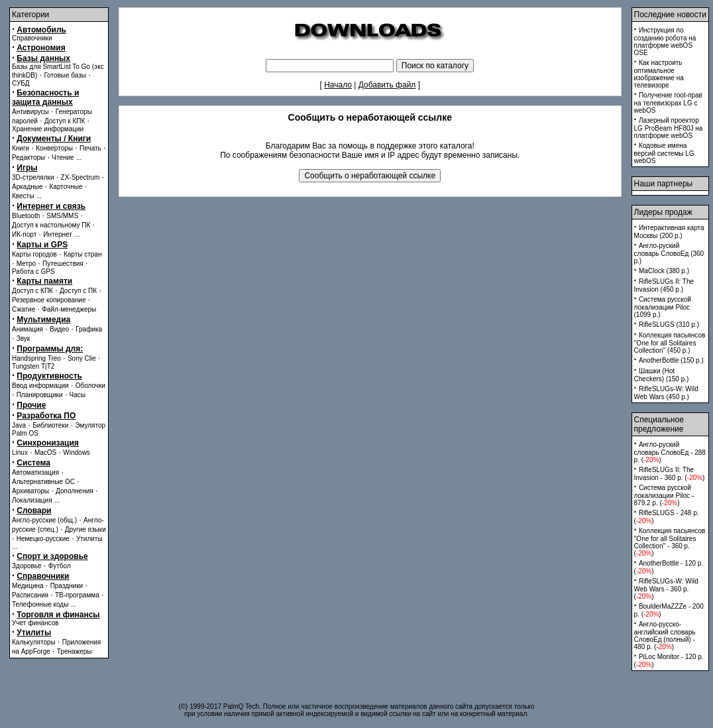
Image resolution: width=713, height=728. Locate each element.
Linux (20, 453)
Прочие (31, 405)
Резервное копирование (49, 300)
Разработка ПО (46, 416)
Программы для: (50, 349)
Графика (89, 329)
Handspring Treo (36, 358)
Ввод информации (40, 386)
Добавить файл (387, 85)
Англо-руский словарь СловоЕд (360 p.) (669, 253)
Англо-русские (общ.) (44, 520)
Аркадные (27, 187)
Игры (27, 168)
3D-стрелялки (33, 177)
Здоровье (27, 566)
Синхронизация (48, 443)
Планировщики (40, 395)
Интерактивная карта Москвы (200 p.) (669, 232)
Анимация (27, 329)
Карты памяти (44, 281)
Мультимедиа (43, 320)
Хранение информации (48, 129)
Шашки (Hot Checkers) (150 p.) (662, 375)
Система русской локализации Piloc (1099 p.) (663, 307)
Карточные (66, 187)
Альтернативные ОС (43, 482)
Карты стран (83, 254)
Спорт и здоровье (52, 556)
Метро (26, 264)
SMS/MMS (62, 216)
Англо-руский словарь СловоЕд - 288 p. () (670, 452)
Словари (34, 511)
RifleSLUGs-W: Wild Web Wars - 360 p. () (666, 589)
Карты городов (34, 254)
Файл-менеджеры (69, 309)
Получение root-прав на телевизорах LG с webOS (668, 103)
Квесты (23, 196)
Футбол (60, 566)
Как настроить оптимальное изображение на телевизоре (659, 74)
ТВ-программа (77, 595)
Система (33, 463)
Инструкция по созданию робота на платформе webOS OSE (665, 41)
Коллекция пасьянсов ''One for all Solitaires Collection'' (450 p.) (670, 343)
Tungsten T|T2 (33, 366)
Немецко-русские (43, 539)
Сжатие (24, 309)
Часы (78, 395)
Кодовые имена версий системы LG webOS (664, 153)
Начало (338, 85)
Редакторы (28, 157)
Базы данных (43, 58)
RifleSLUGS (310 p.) (669, 325)
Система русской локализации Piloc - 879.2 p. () (664, 495)
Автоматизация (35, 472)
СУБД (21, 83)
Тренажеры (75, 651)
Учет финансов (35, 623)
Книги (21, 148)
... (79, 157)
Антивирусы (30, 112)
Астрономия (41, 48)
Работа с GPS (33, 272)
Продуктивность (49, 376)
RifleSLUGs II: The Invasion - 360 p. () (670, 474)
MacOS (45, 453)
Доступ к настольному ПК (51, 225)
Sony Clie (82, 358)
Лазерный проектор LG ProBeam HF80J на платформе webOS (669, 128)
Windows (77, 453)
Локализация (32, 500)
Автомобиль (41, 30)
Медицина (28, 586)
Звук (24, 338)
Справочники (32, 38)
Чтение (63, 157)
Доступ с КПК (32, 291)
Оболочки (90, 386)
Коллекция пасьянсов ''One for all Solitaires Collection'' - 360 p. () (670, 542)
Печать (90, 148)
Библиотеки (50, 425)
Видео (59, 329)
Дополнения (75, 491)
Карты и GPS (42, 245)
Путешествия (63, 264)
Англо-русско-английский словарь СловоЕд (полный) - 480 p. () (665, 636)
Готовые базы (65, 75)
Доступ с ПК (78, 291)
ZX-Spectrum (81, 177)
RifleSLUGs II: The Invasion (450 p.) (664, 285)
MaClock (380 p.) (664, 271)
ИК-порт (24, 234)
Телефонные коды (40, 604)
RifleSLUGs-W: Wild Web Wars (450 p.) (666, 393)
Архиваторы (30, 491)
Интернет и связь (51, 206)
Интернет (58, 234)
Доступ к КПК (65, 121)
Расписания (30, 595)
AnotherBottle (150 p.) (671, 360)
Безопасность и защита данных (45, 97)
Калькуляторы (34, 642)
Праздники (67, 586)
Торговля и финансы (58, 615)
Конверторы (54, 148)
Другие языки (85, 529)
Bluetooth (26, 216)
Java (19, 425)
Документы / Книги (54, 139)
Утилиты (89, 539)
